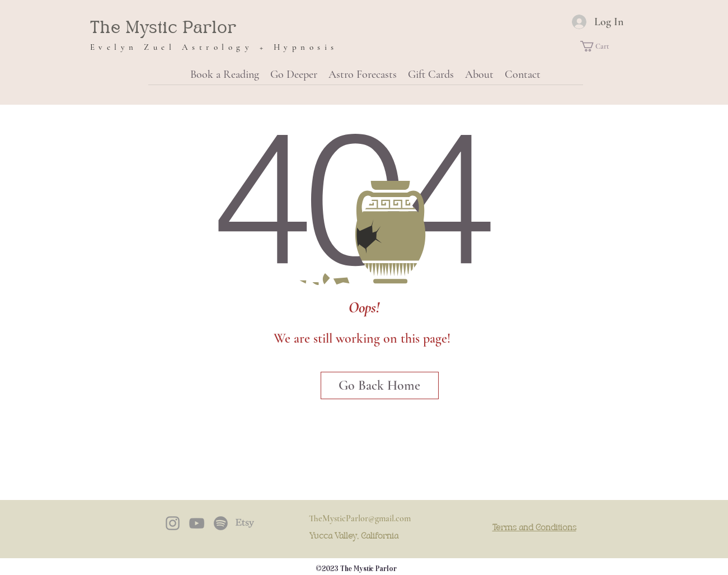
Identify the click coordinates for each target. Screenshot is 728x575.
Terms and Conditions (534, 528)
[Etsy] (245, 523)
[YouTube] (197, 523)
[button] (600, 46)
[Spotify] (221, 523)
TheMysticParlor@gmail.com (360, 518)
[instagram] (173, 523)
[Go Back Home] (380, 385)
